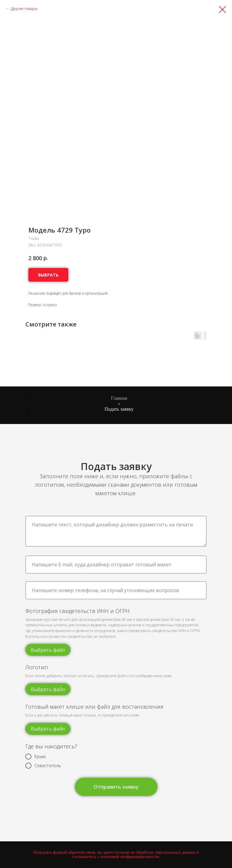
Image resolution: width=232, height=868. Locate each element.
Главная (119, 398)
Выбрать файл (48, 650)
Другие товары (24, 9)
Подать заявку (119, 409)
